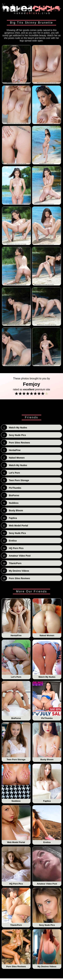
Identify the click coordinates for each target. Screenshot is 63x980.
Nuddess (16, 783)
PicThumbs (47, 700)
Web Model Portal (16, 824)
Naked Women (47, 618)
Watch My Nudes (47, 659)
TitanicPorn (16, 907)
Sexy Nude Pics (47, 907)
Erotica (47, 824)
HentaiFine (16, 618)
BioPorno (16, 700)
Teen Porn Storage (16, 742)
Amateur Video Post (47, 866)
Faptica (47, 783)
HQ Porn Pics (16, 866)
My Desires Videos (47, 949)
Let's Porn (16, 659)
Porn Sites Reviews (16, 949)
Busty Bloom (47, 742)
